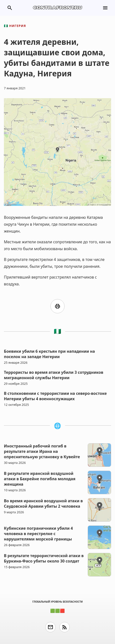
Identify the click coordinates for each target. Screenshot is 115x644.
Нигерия (15, 26)
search (10, 8)
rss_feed (65, 627)
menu (105, 8)
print (57, 306)
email (50, 627)
